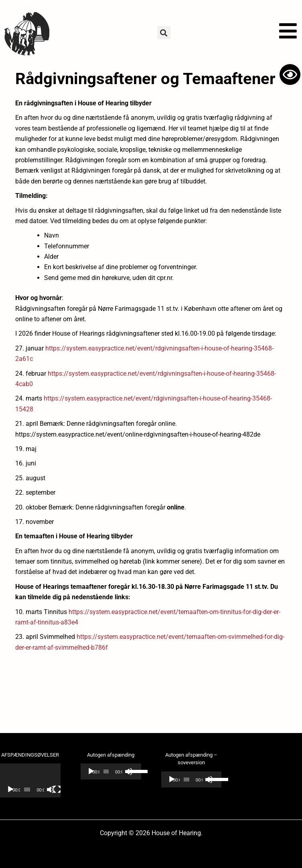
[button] (164, 33)
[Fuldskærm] (57, 789)
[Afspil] (10, 789)
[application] (30, 780)
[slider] (106, 771)
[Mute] (51, 789)
